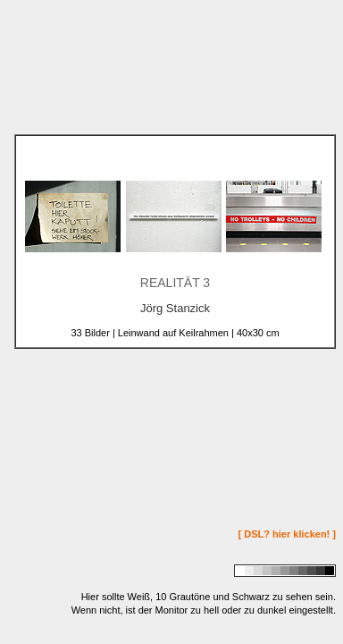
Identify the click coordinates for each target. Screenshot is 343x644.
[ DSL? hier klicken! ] (287, 534)
